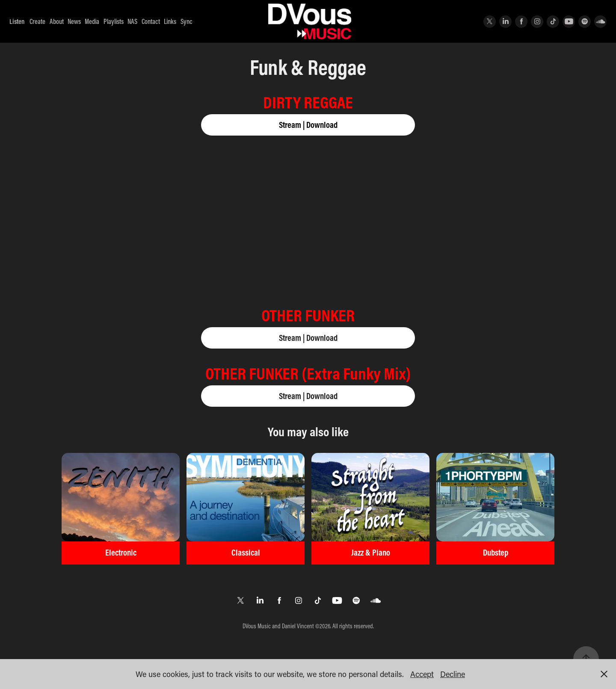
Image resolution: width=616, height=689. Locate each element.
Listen (17, 21)
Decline (453, 674)
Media (92, 21)
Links (170, 21)
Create (37, 21)
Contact (151, 21)
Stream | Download (308, 125)
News (74, 21)
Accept (422, 674)
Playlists (114, 21)
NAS (132, 21)
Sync (187, 21)
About (57, 21)
